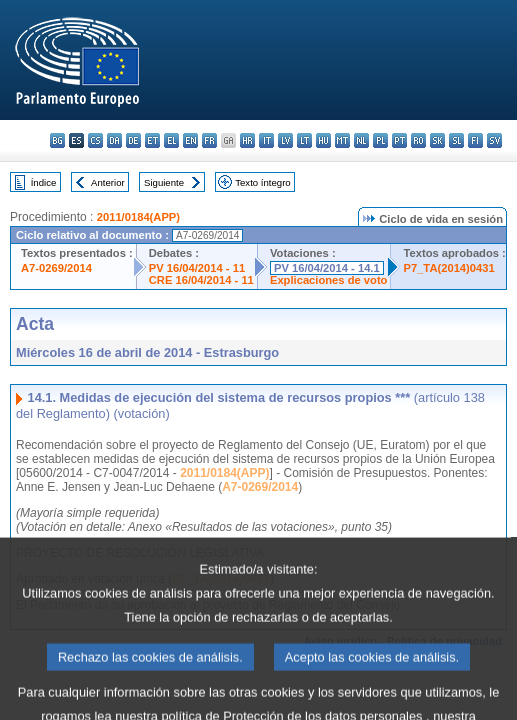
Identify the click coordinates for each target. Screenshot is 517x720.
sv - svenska (494, 140)
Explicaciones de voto (329, 280)
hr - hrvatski (247, 140)
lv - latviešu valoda (285, 140)
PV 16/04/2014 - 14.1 (327, 268)
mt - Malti (342, 140)
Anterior (108, 182)
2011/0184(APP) (138, 217)
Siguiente (164, 182)
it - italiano (266, 140)
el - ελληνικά (171, 140)
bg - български (57, 140)
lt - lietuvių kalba (304, 140)
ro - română (418, 140)
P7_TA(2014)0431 (448, 268)
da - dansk (114, 140)
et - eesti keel (152, 140)
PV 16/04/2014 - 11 (197, 268)
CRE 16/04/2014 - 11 (201, 280)
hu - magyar (323, 140)
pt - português (399, 140)
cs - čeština (95, 140)
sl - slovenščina (456, 140)
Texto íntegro (262, 182)
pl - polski (380, 140)
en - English (190, 140)
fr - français (209, 140)
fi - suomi (475, 140)
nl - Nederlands (361, 140)
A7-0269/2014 (56, 268)
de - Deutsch (133, 140)
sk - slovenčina (437, 140)
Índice (44, 182)
